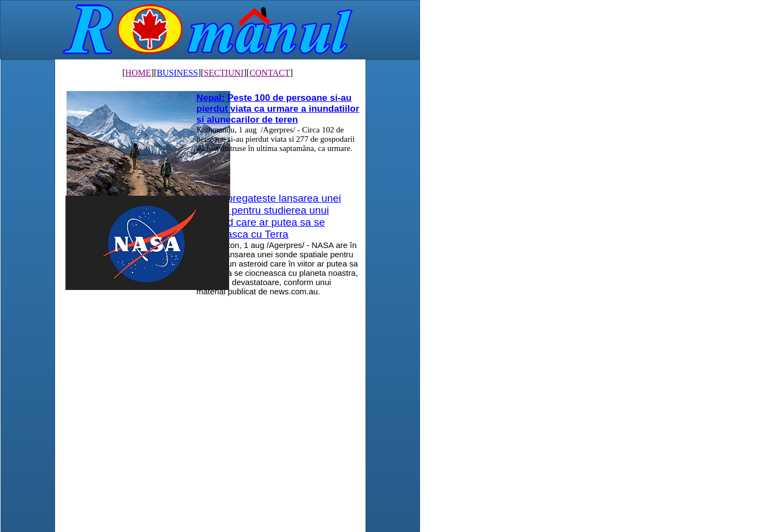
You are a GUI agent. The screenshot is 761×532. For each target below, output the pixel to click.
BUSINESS (177, 73)
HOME (138, 73)
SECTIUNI (224, 73)
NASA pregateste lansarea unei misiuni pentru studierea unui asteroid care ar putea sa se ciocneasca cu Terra (269, 216)
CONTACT (269, 73)
